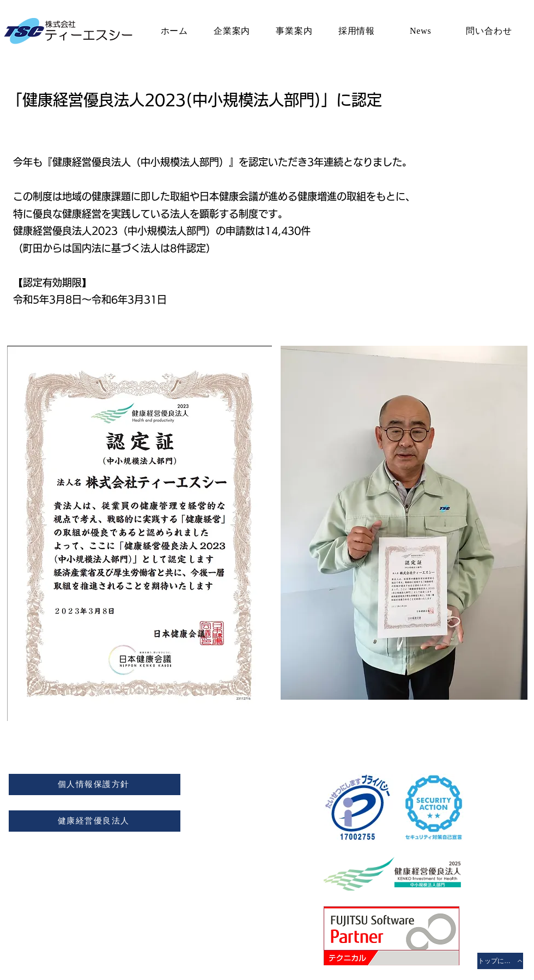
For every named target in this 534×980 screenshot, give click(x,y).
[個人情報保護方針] (95, 784)
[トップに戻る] (500, 961)
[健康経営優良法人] (95, 821)
